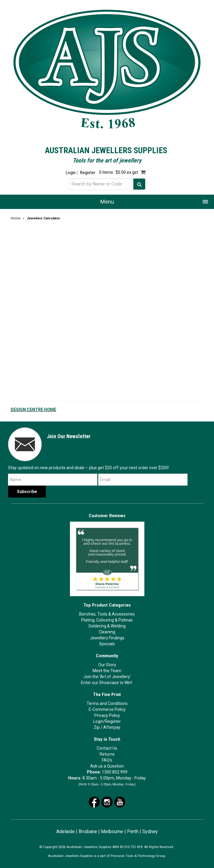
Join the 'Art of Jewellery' (107, 677)
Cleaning (107, 632)
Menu (107, 202)
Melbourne (112, 831)
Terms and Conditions (107, 703)
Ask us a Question (107, 766)
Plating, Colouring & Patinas (107, 620)
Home (16, 218)
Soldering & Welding (107, 626)
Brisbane (88, 831)
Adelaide (65, 831)
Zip (97, 727)
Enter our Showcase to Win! (107, 683)
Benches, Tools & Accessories (107, 614)
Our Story (107, 665)
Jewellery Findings (107, 638)
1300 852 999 (115, 772)
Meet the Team (107, 671)
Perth (133, 831)
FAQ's (107, 760)
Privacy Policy (107, 715)
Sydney (150, 831)
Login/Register (107, 721)
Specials (107, 644)
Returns (107, 754)
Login (71, 173)
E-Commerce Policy (107, 709)
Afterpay (112, 727)
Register (88, 173)
